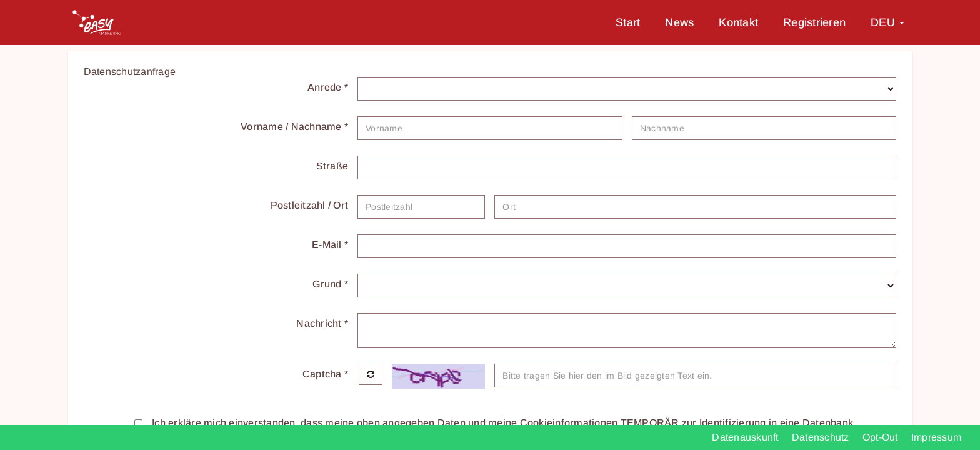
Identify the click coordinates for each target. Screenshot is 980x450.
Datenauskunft (747, 437)
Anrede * (328, 87)
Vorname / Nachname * (294, 127)
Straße (332, 166)
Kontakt (738, 22)
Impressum (936, 437)
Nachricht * (322, 323)
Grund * (330, 284)
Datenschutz (822, 437)
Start (628, 22)
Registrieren (814, 22)
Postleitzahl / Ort (310, 205)
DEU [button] (887, 22)
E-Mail (330, 245)
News (679, 22)
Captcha (325, 374)
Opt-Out (882, 437)
